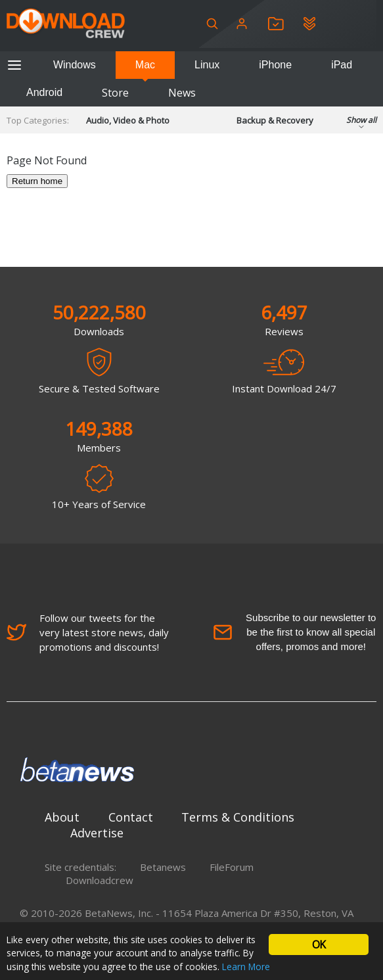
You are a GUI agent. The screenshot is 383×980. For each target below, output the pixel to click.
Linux (207, 65)
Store (115, 93)
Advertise (97, 833)
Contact (131, 817)
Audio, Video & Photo (128, 120)
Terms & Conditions (238, 817)
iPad (342, 65)
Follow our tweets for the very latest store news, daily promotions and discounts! (88, 632)
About (62, 817)
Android (44, 92)
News (182, 93)
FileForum (232, 867)
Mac (145, 65)
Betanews (163, 867)
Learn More (246, 967)
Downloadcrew (100, 880)
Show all (361, 124)
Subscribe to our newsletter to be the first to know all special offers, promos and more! (295, 632)
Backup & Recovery (275, 120)
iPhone (275, 65)
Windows (75, 65)
